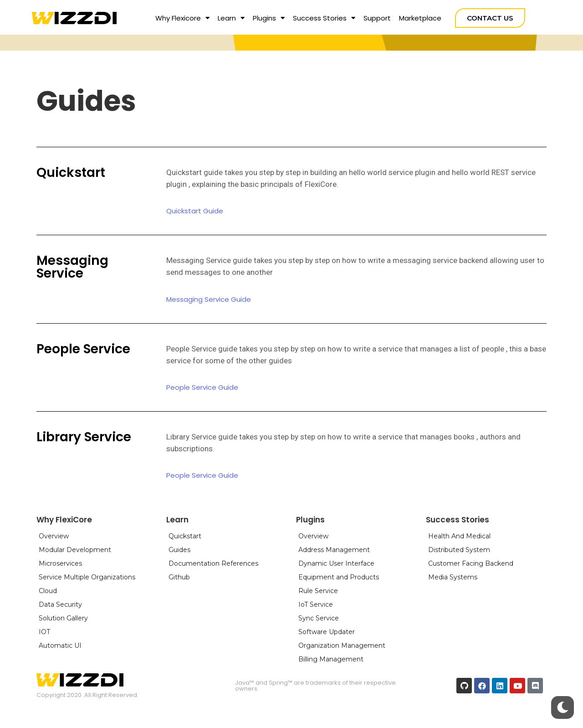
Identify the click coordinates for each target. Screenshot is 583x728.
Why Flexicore (182, 18)
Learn (231, 18)
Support (377, 18)
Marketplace (420, 18)
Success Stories (324, 18)
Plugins (269, 18)
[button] (490, 18)
